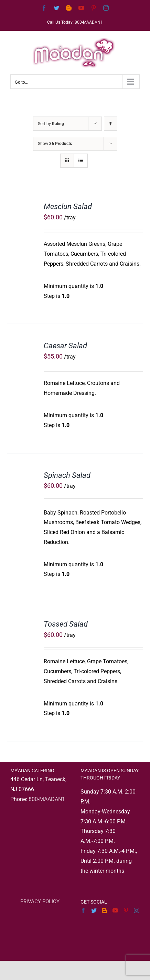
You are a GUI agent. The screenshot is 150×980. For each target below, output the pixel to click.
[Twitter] (94, 910)
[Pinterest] (126, 910)
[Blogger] (105, 910)
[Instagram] (137, 910)
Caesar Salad (65, 346)
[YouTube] (115, 910)
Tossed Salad (66, 624)
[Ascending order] (111, 124)
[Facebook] (83, 910)
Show (55, 144)
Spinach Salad (67, 475)
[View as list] (81, 161)
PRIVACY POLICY (40, 902)
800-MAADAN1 (47, 799)
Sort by (51, 124)
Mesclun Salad (68, 207)
